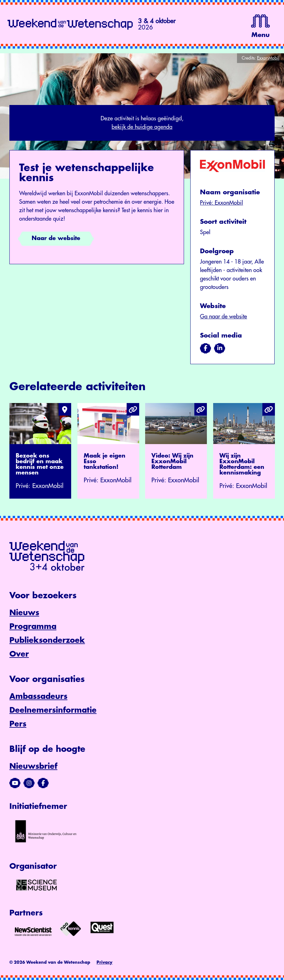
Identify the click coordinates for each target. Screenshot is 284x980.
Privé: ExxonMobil (221, 203)
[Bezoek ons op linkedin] (220, 348)
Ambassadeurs (38, 696)
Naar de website (56, 238)
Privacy (105, 962)
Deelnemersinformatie (53, 710)
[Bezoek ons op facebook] (205, 348)
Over (19, 654)
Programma (33, 626)
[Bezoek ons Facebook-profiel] (43, 783)
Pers (18, 724)
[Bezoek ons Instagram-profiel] (29, 783)
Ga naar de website (224, 317)
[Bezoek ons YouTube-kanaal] (15, 783)
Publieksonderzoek (47, 640)
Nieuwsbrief (33, 766)
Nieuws (24, 613)
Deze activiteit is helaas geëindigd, (142, 123)
